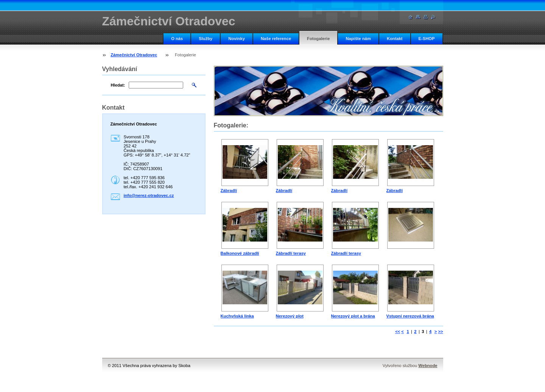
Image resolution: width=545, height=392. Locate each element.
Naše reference (276, 39)
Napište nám (358, 39)
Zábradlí (229, 191)
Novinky (237, 39)
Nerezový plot (290, 316)
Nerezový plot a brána (353, 316)
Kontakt (395, 39)
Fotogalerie (318, 39)
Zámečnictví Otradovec (134, 55)
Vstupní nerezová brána (410, 316)
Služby (206, 39)
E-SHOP (427, 39)
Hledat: (118, 85)
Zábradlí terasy (291, 253)
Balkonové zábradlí (240, 253)
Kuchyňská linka (237, 316)
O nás (177, 39)
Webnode (428, 366)
